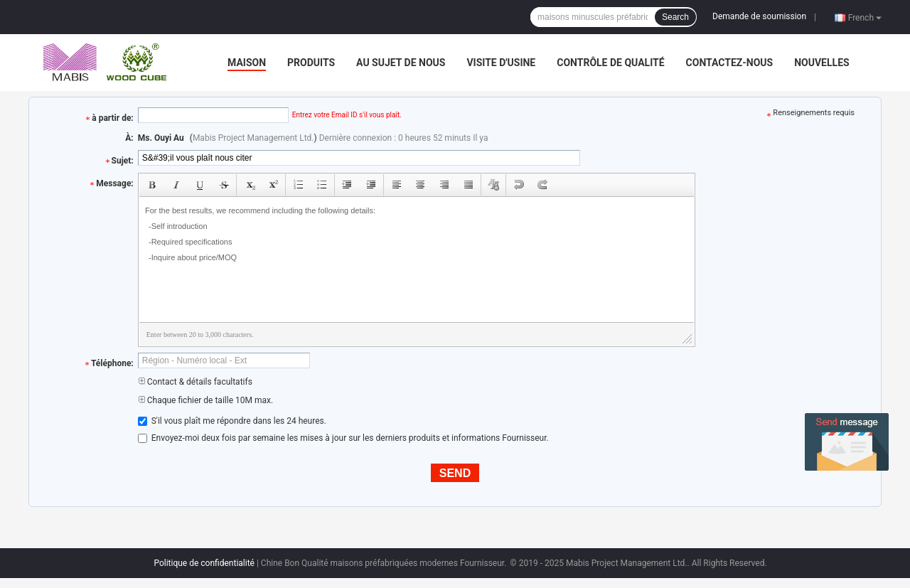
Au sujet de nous (401, 63)
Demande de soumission (759, 16)
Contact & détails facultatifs (195, 382)
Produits (311, 63)
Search (675, 17)
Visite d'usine (501, 63)
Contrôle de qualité (610, 63)
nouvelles (821, 63)
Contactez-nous (730, 63)
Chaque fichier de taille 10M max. (205, 400)
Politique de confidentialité (204, 563)
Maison (247, 63)
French (865, 17)
